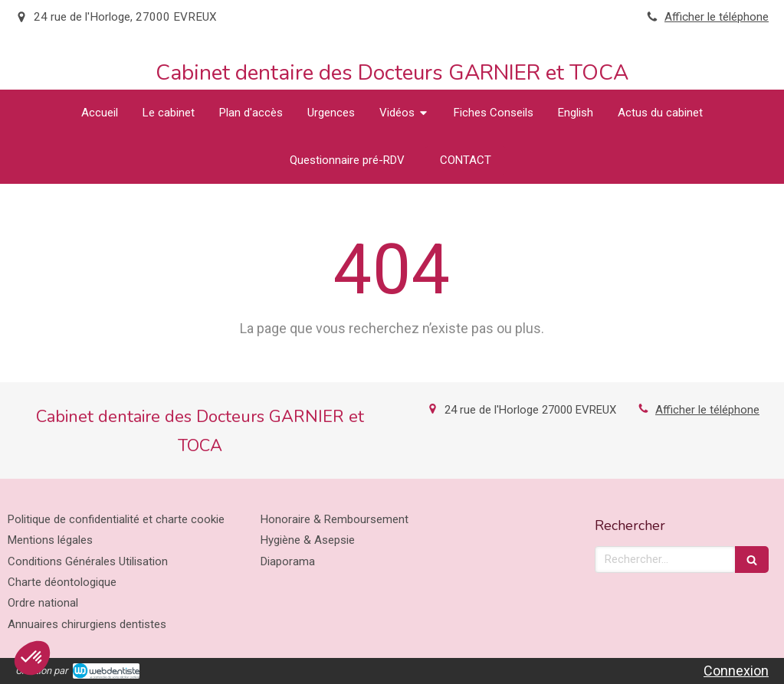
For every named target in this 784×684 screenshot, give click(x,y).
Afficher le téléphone (717, 17)
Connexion (736, 671)
